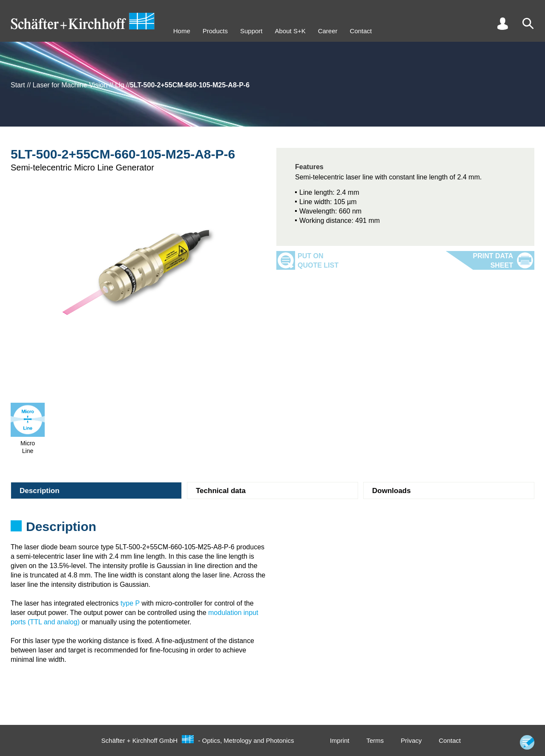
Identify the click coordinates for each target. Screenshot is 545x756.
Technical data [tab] (221, 491)
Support (251, 31)
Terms (375, 740)
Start (18, 85)
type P (130, 603)
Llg (119, 85)
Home (182, 31)
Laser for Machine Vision (70, 85)
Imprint (340, 740)
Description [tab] (40, 491)
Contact (361, 31)
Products (215, 31)
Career (328, 31)
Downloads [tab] (392, 491)
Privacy (411, 740)
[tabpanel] (272, 529)
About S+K (290, 31)
